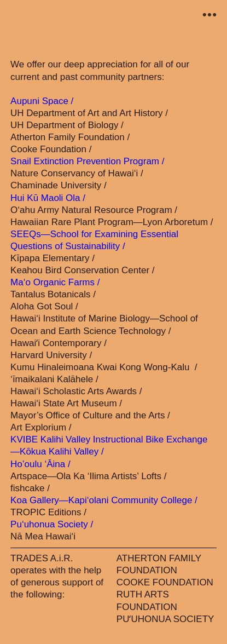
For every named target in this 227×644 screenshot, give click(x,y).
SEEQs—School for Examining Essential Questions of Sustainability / (94, 240)
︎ (209, 15)
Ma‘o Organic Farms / (55, 282)
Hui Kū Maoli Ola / (48, 198)
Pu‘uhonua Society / (52, 524)
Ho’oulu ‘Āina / (40, 464)
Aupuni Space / (42, 101)
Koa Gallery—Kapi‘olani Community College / (104, 500)
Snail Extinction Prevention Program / (87, 161)
